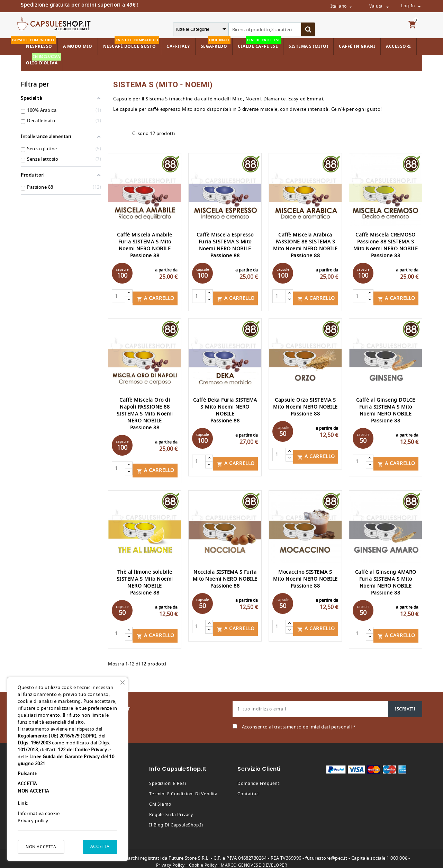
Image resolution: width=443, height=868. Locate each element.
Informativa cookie (39, 813)
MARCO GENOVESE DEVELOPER (254, 859)
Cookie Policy (203, 859)
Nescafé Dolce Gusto (131, 44)
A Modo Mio (78, 46)
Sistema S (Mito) (308, 46)
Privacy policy (33, 821)
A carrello (156, 296)
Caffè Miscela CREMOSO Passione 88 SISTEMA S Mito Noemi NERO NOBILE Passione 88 (386, 245)
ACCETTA (100, 847)
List (124, 134)
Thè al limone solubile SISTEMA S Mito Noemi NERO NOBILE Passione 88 (145, 578)
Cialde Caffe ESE (260, 44)
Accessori (399, 46)
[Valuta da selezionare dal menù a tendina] (387, 7)
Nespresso (38, 44)
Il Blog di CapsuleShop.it (176, 819)
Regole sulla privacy (171, 808)
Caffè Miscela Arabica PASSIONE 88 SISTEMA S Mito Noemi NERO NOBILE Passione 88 (305, 245)
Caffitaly (178, 46)
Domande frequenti (259, 777)
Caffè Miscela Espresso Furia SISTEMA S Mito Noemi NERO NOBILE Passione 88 (225, 245)
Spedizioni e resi (168, 777)
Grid (111, 134)
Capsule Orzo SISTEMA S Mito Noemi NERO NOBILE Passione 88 (305, 405)
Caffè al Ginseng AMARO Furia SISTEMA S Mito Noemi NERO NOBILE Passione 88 (386, 578)
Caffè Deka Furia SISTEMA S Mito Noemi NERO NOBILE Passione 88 (225, 408)
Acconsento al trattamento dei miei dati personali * (299, 721)
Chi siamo (160, 798)
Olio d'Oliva (43, 60)
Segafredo (216, 44)
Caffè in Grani (357, 46)
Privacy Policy (170, 859)
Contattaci (249, 788)
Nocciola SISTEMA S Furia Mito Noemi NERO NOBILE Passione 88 (225, 575)
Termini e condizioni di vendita (183, 788)
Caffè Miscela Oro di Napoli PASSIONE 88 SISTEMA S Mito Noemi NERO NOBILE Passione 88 (145, 412)
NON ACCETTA (41, 847)
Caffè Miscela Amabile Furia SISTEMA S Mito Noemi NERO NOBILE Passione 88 (145, 245)
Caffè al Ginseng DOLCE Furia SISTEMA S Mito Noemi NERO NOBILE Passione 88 (386, 408)
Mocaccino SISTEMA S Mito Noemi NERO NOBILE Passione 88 (305, 575)
